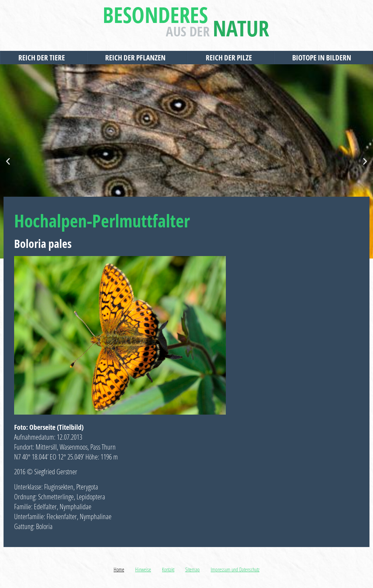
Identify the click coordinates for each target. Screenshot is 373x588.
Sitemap (192, 569)
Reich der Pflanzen (137, 58)
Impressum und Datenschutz (235, 569)
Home (119, 569)
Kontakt (168, 569)
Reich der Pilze (231, 58)
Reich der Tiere (43, 58)
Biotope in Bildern (323, 58)
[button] (8, 162)
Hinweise (143, 569)
